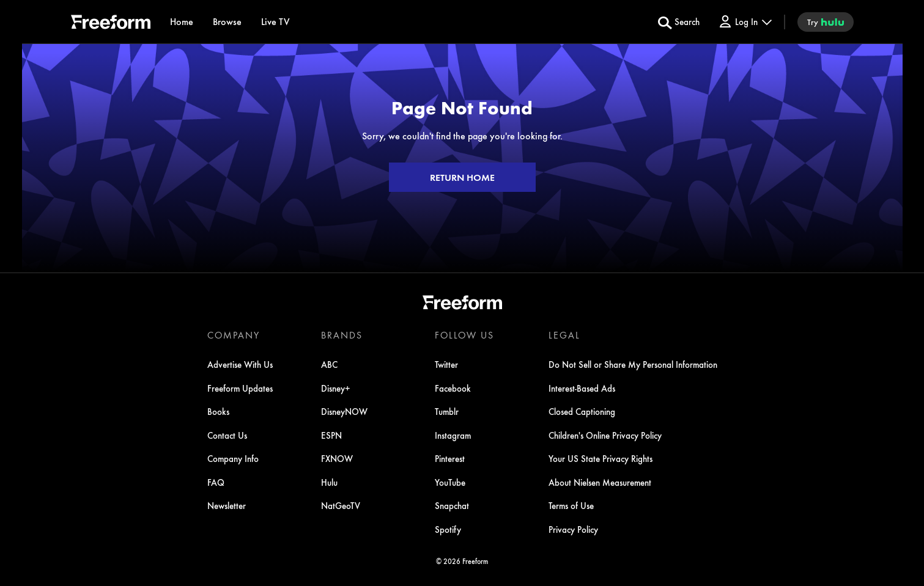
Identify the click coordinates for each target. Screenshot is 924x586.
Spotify (448, 529)
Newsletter (227, 505)
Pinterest (450, 458)
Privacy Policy (573, 529)
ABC (329, 364)
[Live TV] (275, 22)
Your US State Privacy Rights (601, 458)
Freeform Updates (240, 388)
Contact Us (227, 435)
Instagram (453, 435)
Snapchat (452, 505)
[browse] (227, 22)
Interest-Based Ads (582, 388)
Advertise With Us (240, 364)
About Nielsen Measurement (600, 482)
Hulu (329, 482)
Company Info (233, 458)
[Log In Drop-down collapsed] (745, 22)
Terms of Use (571, 505)
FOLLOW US (464, 335)
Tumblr (447, 411)
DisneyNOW (344, 411)
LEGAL (564, 335)
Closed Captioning (582, 411)
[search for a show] (679, 22)
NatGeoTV (341, 505)
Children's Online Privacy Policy (605, 435)
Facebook (453, 388)
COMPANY (234, 335)
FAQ (216, 482)
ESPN (331, 435)
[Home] (182, 22)
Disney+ (336, 388)
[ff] (111, 24)
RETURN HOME (462, 177)
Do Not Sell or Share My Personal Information (633, 364)
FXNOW (337, 458)
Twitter (446, 364)
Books (218, 411)
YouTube (450, 482)
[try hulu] (826, 22)
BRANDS (342, 335)
